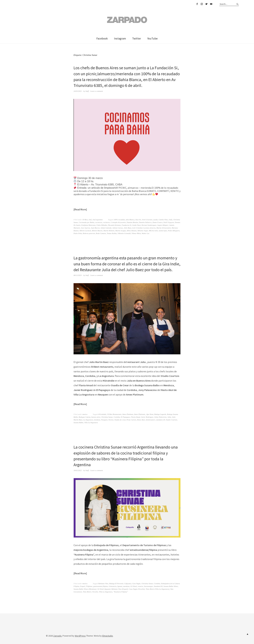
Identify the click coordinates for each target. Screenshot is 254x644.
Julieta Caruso (118, 228)
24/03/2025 (78, 91)
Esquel (83, 586)
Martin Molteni (109, 231)
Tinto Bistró (87, 592)
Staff (87, 91)
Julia (169, 417)
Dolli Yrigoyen (169, 222)
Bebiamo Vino (103, 583)
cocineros (106, 222)
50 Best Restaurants (114, 414)
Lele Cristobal (137, 228)
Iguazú (120, 586)
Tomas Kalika (112, 233)
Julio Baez (127, 228)
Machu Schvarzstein (164, 228)
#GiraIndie (102, 414)
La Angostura (88, 420)
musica (85, 414)
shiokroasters (150, 420)
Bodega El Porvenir (116, 583)
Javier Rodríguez (147, 417)
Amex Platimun (128, 414)
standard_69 (161, 420)
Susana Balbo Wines (171, 586)
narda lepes (163, 231)
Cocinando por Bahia (86, 222)
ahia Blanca (130, 220)
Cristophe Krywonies (118, 222)
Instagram (202, 4)
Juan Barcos (95, 228)
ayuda (155, 220)
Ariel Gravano (147, 220)
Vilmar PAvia (136, 233)
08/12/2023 (78, 275)
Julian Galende (106, 228)
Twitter (206, 4)
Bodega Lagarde (160, 414)
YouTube (211, 4)
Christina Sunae (107, 417)
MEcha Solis (153, 231)
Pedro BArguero (174, 231)
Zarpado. (58, 636)
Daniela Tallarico (145, 222)
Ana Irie (138, 220)
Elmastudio (108, 636)
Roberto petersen (89, 233)
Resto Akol (141, 420)
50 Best (85, 220)
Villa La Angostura (91, 422)
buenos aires (96, 417)
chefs (170, 220)
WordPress (80, 636)
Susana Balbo (78, 422)
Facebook (197, 4)
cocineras (99, 222)
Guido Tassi (136, 225)
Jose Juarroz (85, 228)
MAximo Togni (143, 231)
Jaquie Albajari (163, 225)
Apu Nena (150, 414)
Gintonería (113, 586)
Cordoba (117, 417)
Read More (80, 209)
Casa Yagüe (136, 583)
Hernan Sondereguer (149, 225)
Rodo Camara (101, 233)
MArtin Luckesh (85, 231)
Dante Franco (157, 222)
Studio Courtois (171, 420)
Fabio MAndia (102, 225)
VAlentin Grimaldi (124, 233)
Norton (111, 420)
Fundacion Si (126, 225)
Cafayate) (128, 583)
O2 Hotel (134, 586)
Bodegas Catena (85, 417)
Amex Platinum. (140, 414)
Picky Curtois (131, 420)
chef (90, 220)
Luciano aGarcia (149, 228)
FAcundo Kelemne (114, 225)
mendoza (97, 420)
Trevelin (95, 592)
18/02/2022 (78, 470)
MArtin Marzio (97, 231)
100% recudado (119, 220)
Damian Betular (132, 222)
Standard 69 (158, 586)
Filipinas (89, 586)
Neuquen (104, 420)
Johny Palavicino (160, 417)
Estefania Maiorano (88, 225)
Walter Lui (145, 233)
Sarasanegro (148, 586)
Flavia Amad (136, 417)
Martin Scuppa (121, 231)
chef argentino (97, 220)
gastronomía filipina (101, 586)
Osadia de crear (120, 420)
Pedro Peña (78, 233)
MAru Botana (132, 231)
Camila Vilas (163, 220)
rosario (140, 586)
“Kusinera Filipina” (121, 592)
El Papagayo (125, 417)
